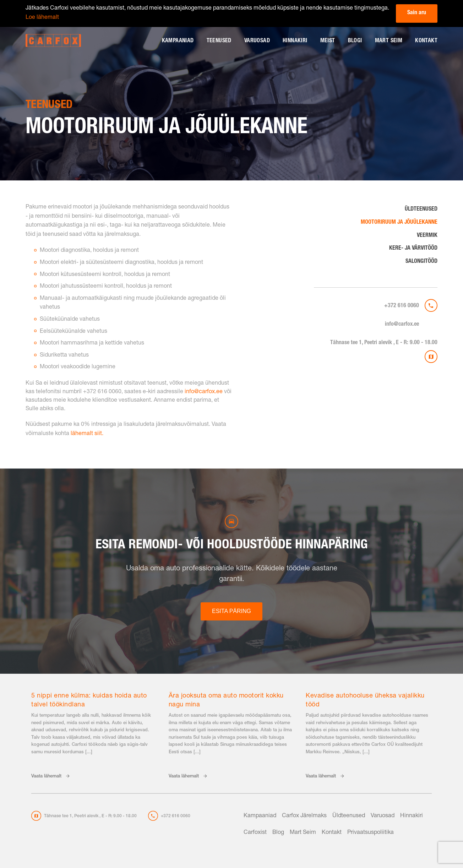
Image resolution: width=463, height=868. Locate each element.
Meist (328, 41)
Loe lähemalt (42, 18)
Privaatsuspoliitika (371, 833)
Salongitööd (421, 262)
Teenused (219, 41)
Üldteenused (421, 210)
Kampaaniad (178, 41)
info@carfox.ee (402, 325)
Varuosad (257, 41)
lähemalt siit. (87, 434)
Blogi (355, 41)
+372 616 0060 (402, 306)
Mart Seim (389, 41)
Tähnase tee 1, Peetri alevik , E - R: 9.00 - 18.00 (384, 343)
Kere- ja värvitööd (413, 249)
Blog (278, 833)
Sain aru (417, 13)
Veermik (427, 236)
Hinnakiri (295, 41)
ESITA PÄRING (231, 611)
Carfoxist (255, 833)
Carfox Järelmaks (304, 816)
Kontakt (426, 41)
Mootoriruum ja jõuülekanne (399, 223)
